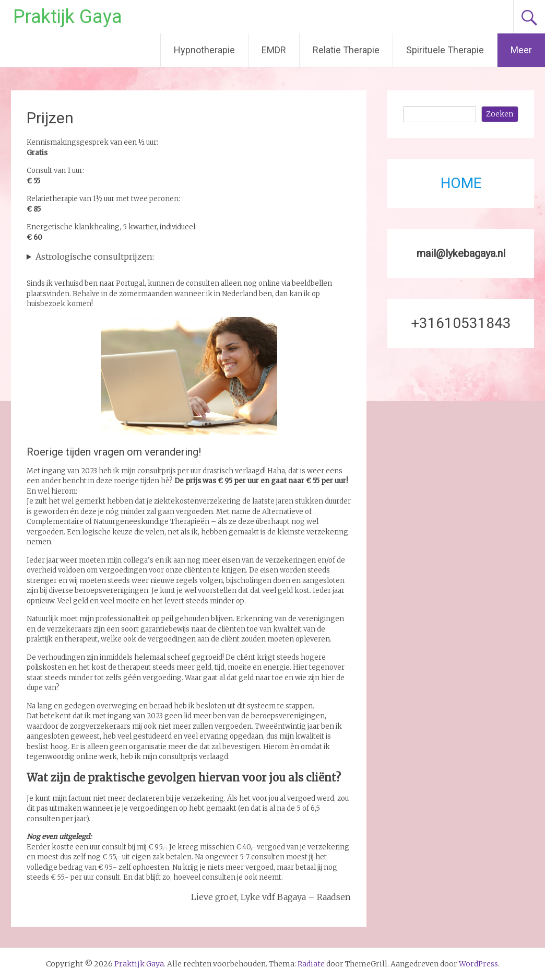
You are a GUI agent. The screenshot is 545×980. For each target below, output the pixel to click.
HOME (461, 183)
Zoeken (500, 114)
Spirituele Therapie (445, 50)
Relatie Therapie (346, 50)
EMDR (274, 50)
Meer (521, 50)
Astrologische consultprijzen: (95, 256)
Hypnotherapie (204, 50)
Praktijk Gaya (68, 17)
